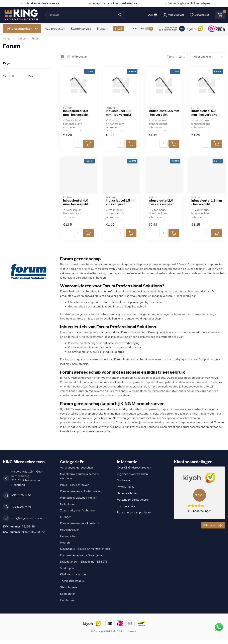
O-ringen (66, 517)
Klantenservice (81, 29)
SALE (119, 29)
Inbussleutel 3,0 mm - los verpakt (119, 113)
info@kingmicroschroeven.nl (29, 518)
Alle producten (55, 29)
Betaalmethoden (128, 493)
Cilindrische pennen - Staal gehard (82, 555)
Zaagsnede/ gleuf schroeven (78, 511)
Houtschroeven (70, 530)
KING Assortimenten (73, 575)
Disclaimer (124, 480)
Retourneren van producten (135, 513)
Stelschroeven (69, 587)
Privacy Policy (126, 487)
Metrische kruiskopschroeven (79, 498)
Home (7, 39)
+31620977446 (21, 495)
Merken (102, 29)
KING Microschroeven (101, 269)
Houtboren (67, 600)
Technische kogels (72, 581)
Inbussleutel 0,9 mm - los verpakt (76, 113)
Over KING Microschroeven (134, 468)
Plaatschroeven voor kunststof (80, 523)
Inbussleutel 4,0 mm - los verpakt (76, 202)
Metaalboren (68, 504)
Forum (35, 39)
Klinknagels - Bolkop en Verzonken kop (85, 549)
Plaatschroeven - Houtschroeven (81, 491)
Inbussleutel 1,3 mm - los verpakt (207, 202)
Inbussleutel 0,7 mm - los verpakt (204, 113)
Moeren (65, 543)
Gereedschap (69, 536)
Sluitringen (67, 568)
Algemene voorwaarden (132, 474)
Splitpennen (68, 594)
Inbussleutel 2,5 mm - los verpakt (164, 113)
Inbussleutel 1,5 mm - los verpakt (121, 202)
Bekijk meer (212, 525)
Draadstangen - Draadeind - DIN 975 (84, 562)
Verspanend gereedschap (77, 468)
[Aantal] (78, 144)
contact (140, 418)
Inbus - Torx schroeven (75, 485)
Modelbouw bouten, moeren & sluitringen (79, 476)
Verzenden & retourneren (133, 500)
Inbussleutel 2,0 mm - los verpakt (161, 202)
